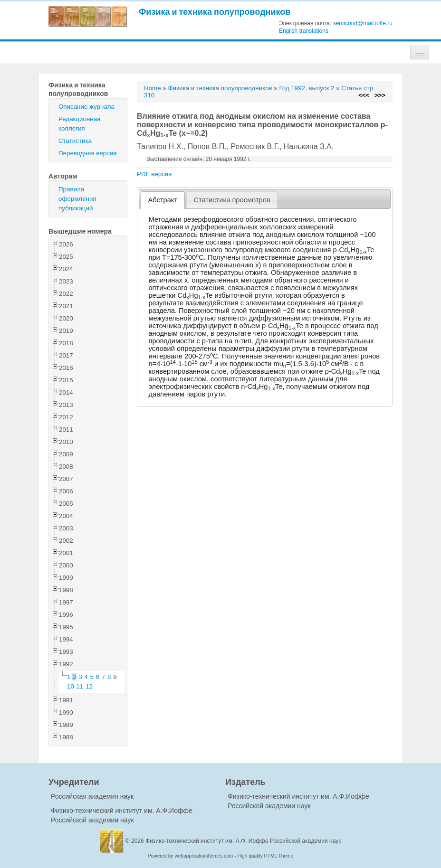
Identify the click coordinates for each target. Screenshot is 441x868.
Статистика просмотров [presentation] (232, 200)
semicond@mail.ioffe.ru (363, 23)
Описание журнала (86, 107)
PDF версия (154, 174)
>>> (380, 95)
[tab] (163, 200)
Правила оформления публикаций (77, 199)
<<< (364, 95)
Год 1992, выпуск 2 (307, 88)
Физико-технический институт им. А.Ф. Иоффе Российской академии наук (243, 841)
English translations (304, 31)
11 (80, 686)
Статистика (75, 141)
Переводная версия (87, 153)
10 (71, 686)
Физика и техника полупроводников (215, 12)
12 (89, 686)
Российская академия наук (92, 796)
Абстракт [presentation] (163, 200)
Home (153, 88)
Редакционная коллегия (79, 124)
